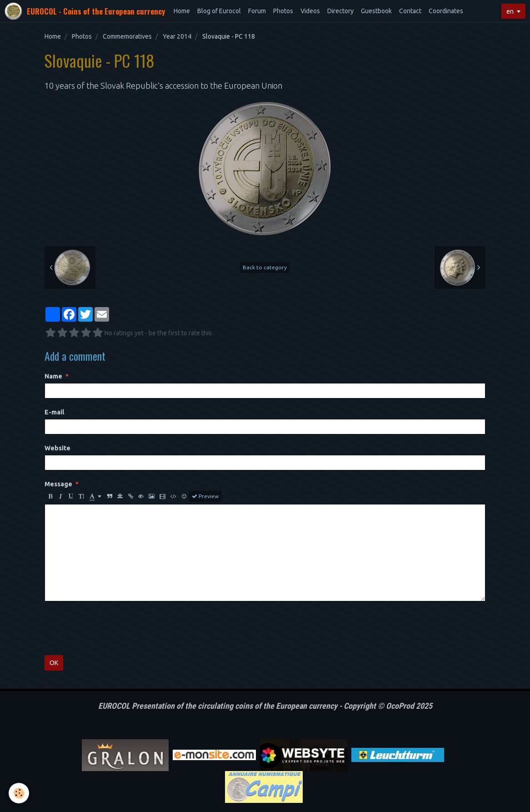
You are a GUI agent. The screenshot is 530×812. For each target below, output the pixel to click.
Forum (257, 11)
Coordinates (446, 11)
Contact (410, 11)
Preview (205, 496)
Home (182, 11)
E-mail (54, 412)
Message (58, 484)
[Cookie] (19, 793)
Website (57, 448)
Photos (283, 11)
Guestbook (376, 11)
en (510, 11)
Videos (310, 11)
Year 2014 (177, 36)
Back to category (265, 267)
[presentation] (114, 628)
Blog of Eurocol (219, 11)
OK (54, 663)
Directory (340, 11)
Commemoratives (127, 36)
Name (53, 376)
